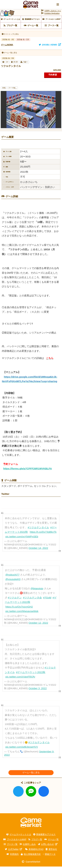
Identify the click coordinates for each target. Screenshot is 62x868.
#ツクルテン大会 (32, 599)
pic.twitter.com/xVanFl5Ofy (20, 678)
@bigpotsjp (37, 590)
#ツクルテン (15, 599)
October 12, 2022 (38, 624)
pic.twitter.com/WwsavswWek (22, 613)
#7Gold (47, 599)
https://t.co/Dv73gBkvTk (43, 533)
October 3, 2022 (38, 690)
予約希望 (53, 76)
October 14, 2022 (38, 549)
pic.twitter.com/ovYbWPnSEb (22, 538)
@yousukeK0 (13, 581)
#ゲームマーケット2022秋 (31, 674)
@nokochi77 (12, 576)
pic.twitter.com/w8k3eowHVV (22, 748)
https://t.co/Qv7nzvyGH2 (19, 608)
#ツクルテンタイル (38, 529)
